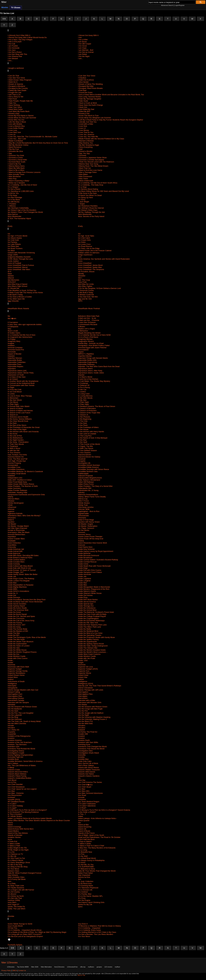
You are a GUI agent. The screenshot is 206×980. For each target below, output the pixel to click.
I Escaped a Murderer (16, 86)
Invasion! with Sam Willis (88, 742)
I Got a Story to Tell (15, 97)
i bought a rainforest (16, 68)
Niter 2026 (35, 967)
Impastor (11, 356)
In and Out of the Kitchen (88, 379)
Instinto (81, 679)
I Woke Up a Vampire (16, 183)
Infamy (10, 497)
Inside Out (12, 595)
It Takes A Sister (85, 844)
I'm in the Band (14, 200)
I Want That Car (84, 168)
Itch (80, 879)
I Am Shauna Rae (15, 56)
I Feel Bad (82, 90)
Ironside (81, 797)
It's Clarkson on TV (15, 854)
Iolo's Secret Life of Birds (88, 763)
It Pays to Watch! (85, 841)
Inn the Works (84, 530)
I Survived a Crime (15, 158)
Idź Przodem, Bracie (86, 272)
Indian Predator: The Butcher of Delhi (23, 486)
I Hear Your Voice (15, 107)
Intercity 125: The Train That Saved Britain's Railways (100, 686)
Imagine (11, 343)
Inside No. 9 (13, 593)
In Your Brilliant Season (87, 450)
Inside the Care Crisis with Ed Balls (92, 614)
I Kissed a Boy (14, 113)
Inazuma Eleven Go (16, 457)
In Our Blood (13, 402)
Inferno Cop (83, 499)
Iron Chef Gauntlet (15, 784)
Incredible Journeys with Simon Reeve (94, 469)
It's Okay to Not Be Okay (18, 867)
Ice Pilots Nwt (13, 246)
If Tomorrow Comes (86, 290)
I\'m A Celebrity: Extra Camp (89, 930)
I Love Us (12, 134)
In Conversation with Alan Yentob (21, 385)
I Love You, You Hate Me (88, 137)
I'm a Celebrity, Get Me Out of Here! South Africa (98, 183)
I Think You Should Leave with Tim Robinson (96, 162)
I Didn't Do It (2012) (86, 80)
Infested (11, 501)
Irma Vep (82, 780)
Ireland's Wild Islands (87, 772)
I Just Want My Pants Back (19, 111)
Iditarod (11, 278)
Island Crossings (14, 827)
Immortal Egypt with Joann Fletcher (92, 348)
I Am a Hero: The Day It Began (20, 40)
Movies (5, 7)
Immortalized (83, 350)
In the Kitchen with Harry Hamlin (91, 432)
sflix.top (83, 967)
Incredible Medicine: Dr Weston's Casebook (25, 471)
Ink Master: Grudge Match (18, 526)
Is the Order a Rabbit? (87, 812)
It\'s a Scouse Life (85, 890)
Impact (81, 352)
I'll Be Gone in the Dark (87, 193)
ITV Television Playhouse (88, 888)
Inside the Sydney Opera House (91, 644)
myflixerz (91, 967)
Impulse (81, 375)
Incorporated (13, 465)
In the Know (13, 434)
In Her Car (82, 390)
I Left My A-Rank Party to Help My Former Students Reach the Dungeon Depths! (111, 120)
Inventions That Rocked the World (21, 749)
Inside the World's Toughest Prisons (22, 652)
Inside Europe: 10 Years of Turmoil (22, 570)
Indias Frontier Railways (17, 490)
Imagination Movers (86, 341)
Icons (80, 261)
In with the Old (14, 450)
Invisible (81, 757)
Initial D (11, 520)
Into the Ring (13, 717)
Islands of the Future (86, 833)
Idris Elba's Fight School (17, 286)
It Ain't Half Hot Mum (86, 839)
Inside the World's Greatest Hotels (92, 650)
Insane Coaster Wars (16, 539)
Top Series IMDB (23, 967)
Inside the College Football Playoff (92, 616)
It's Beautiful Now (85, 852)
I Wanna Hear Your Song (88, 164)
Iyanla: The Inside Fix (16, 907)
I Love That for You (86, 132)
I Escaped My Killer (86, 86)
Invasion (81, 736)
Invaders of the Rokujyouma (19, 736)
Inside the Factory (15, 623)
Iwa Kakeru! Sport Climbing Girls (91, 902)
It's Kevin (82, 862)
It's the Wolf (83, 856)
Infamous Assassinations (88, 495)
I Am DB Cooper (85, 44)
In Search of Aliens (15, 408)
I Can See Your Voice (87, 76)
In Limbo (11, 394)
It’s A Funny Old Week (17, 879)
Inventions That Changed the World (92, 747)
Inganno (11, 511)
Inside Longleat (84, 581)
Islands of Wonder (15, 835)
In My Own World (15, 400)
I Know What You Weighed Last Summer (95, 118)
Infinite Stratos (84, 503)
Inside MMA (13, 589)
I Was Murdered (14, 176)
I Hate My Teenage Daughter (90, 99)
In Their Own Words (16, 444)
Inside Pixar (83, 597)
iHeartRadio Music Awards (18, 308)
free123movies (59, 967)
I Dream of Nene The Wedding (90, 84)
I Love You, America (86, 134)
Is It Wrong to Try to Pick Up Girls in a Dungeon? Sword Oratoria (104, 810)
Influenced (12, 507)
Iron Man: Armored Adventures (90, 793)
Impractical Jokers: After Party (90, 371)
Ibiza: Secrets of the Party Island (91, 216)
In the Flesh (83, 425)
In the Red (82, 440)
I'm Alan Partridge (15, 197)
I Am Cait (11, 44)
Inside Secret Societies (17, 604)
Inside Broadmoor (85, 558)
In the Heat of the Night (17, 429)
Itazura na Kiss (84, 877)
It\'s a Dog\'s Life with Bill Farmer (21, 890)
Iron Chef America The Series (90, 782)
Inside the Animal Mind (87, 610)
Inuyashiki (12, 734)
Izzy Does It (83, 924)
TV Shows (16, 8)
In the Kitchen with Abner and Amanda (23, 432)
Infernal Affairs (14, 499)
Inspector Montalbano (16, 673)
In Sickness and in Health (18, 417)
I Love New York (14, 132)
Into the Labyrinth (15, 715)
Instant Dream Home (16, 675)
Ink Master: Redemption (88, 526)
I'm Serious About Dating (88, 189)
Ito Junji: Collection (86, 881)
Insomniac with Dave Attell (18, 667)
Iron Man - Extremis (16, 793)
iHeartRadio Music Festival (89, 308)
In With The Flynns (86, 448)
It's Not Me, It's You (86, 865)
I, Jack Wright (84, 202)
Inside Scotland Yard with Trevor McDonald (25, 602)
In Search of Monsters (87, 408)
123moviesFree (72, 967)
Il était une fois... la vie (87, 318)
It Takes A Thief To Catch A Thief (91, 846)
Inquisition (12, 537)
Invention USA (14, 747)
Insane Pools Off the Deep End (91, 539)
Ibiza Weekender (85, 214)
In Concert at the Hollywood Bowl (21, 383)
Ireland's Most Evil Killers (18, 772)
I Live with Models (15, 124)
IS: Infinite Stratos (15, 816)
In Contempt (83, 383)
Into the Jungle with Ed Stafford (91, 713)
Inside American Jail (16, 549)
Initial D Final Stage (86, 520)
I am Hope (82, 48)
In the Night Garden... (16, 440)
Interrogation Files (85, 694)
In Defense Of (84, 385)
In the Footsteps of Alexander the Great (24, 427)
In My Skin (82, 400)
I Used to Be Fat (14, 164)
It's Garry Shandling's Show (19, 862)
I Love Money (84, 130)
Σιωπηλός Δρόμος (15, 945)
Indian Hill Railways (86, 482)
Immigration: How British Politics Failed (94, 345)
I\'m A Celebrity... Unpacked (89, 928)
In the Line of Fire (15, 436)
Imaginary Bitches (85, 339)
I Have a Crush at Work (88, 103)
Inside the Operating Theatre (90, 635)
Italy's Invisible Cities (16, 877)
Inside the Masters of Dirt (18, 631)
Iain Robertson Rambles (88, 206)
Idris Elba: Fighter (85, 286)
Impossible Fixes (15, 364)
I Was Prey (12, 179)
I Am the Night (84, 56)
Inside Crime (83, 564)
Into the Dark (13, 711)
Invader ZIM (83, 734)
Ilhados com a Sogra (86, 329)
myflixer (117, 967)
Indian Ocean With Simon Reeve (21, 484)
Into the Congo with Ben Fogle (90, 709)
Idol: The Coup (84, 280)
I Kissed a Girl (84, 113)
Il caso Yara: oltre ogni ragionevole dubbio (25, 324)
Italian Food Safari (85, 873)
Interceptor (12, 686)
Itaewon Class (13, 871)
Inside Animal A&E (15, 551)
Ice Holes (82, 242)
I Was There (83, 179)
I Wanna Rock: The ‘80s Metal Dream (93, 166)
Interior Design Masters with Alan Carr (23, 690)
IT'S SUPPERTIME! (86, 867)
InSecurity (12, 547)
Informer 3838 (84, 509)
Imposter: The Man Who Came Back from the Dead (99, 366)
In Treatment (13, 446)
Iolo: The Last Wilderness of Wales (22, 765)
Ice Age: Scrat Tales (86, 236)
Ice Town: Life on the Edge (89, 248)
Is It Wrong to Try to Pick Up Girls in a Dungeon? (27, 810)
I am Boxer (82, 42)
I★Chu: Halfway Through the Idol (91, 212)
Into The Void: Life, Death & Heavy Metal (24, 721)
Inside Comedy (14, 564)
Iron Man (82, 789)
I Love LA (82, 128)
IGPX (80, 301)
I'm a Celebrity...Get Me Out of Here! (22, 185)
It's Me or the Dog (15, 865)
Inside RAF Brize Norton (88, 600)
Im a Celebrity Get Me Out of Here (22, 335)
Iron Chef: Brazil (85, 787)
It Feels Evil (12, 841)
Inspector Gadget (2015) (88, 669)
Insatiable (12, 541)
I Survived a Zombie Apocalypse (91, 160)
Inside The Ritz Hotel (16, 639)
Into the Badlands (15, 709)
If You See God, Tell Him (88, 297)
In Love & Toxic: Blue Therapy (20, 396)
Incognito (82, 461)
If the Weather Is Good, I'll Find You (22, 290)
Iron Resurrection (15, 795)
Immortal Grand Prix (16, 350)
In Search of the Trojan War (89, 413)
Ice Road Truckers (15, 248)
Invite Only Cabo (85, 761)
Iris (79, 778)
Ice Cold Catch (84, 238)
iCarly (10, 226)
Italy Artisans (13, 875)
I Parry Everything (85, 147)
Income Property (14, 463)
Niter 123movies (10, 963)
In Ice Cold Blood (15, 392)
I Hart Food (12, 99)
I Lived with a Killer (86, 124)
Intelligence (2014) (86, 684)
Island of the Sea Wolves (18, 833)
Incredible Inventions (16, 469)
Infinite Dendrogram (16, 503)
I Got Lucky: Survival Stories (89, 97)
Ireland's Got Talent (86, 774)
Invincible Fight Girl (15, 757)
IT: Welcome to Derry (87, 869)
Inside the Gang (14, 627)
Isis (79, 823)
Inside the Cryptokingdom (88, 618)
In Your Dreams (14, 453)
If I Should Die (13, 288)
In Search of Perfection (87, 411)
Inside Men (83, 585)
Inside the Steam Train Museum (21, 642)
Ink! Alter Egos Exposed (17, 528)
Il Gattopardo (13, 327)
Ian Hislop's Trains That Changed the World (25, 212)
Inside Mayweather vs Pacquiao (21, 585)
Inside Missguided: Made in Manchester (94, 587)
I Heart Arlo (83, 107)
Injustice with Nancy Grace (89, 522)
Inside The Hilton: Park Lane (90, 627)
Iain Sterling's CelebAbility (18, 208)
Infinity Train (83, 505)
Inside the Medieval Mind (88, 631)
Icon (80, 257)
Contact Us (22, 970)
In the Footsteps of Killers (88, 427)
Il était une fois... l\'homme (89, 320)
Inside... (11, 660)
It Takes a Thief (14, 846)
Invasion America (15, 740)
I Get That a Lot (14, 95)
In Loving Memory (85, 396)
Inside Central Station (16, 560)
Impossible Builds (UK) (87, 360)
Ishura (10, 823)
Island (10, 825)
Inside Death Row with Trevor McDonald (94, 566)
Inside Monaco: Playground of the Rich (94, 589)
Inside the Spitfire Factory (88, 639)
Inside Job (12, 576)
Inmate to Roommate (16, 530)
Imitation (11, 345)
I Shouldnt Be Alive (15, 151)
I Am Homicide (14, 48)
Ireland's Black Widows (17, 774)
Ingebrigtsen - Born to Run (89, 511)
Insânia (81, 541)
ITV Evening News (86, 886)
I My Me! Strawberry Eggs (89, 145)
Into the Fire (83, 711)
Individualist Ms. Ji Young (88, 490)
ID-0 (9, 272)
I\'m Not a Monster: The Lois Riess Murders (96, 934)
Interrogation (83, 692)
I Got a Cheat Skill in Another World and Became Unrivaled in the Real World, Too (111, 95)
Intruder (11, 726)
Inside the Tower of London (19, 646)
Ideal (10, 274)
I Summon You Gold (16, 155)
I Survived (82, 155)
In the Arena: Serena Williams (20, 419)
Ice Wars (11, 251)
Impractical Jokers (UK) (17, 371)
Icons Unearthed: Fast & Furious (21, 265)
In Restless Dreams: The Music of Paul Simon (97, 406)
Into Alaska (83, 705)
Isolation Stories (14, 837)
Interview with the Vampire (18, 702)
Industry (81, 492)
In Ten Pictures (84, 417)
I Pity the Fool (13, 149)
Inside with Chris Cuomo (18, 658)
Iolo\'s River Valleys (86, 765)
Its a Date (12, 883)
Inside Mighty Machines (17, 587)
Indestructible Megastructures (90, 478)
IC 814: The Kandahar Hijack (19, 218)
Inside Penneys (14, 597)
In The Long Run (85, 436)
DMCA (15, 970)
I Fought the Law (15, 92)
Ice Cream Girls (84, 240)
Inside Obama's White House (90, 593)
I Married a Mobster (86, 141)
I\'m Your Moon (84, 936)
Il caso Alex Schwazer (87, 322)
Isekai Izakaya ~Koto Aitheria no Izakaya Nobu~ (97, 818)
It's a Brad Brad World (87, 858)
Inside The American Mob (18, 610)
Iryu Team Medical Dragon (89, 802)
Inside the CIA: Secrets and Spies (21, 616)
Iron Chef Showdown (16, 787)
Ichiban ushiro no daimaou (89, 253)
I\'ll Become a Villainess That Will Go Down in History (99, 926)
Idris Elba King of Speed (17, 284)
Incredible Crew (14, 467)
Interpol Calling (14, 692)
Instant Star (83, 677)
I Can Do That (13, 76)
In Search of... (13, 415)
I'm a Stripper (13, 187)
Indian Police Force (86, 484)
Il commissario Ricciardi (88, 324)
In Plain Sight (83, 402)
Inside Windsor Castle (17, 656)
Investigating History (16, 751)
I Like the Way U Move (17, 122)
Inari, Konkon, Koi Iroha (17, 455)
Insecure (82, 545)
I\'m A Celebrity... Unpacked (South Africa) (25, 930)
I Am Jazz (12, 50)
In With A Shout (14, 448)
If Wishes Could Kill (86, 295)
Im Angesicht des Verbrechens (20, 337)
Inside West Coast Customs (89, 654)
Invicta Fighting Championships (20, 755)
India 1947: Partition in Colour (20, 480)
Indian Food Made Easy (17, 482)
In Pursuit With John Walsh (19, 406)
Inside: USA (83, 660)
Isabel (81, 816)
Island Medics (13, 831)
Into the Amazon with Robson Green (22, 707)
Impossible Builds (15, 360)
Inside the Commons (16, 618)
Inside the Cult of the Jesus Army (21, 621)
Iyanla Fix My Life (85, 904)
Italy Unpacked (84, 875)
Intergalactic (13, 688)
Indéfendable (83, 474)
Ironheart (11, 797)
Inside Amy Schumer (86, 549)
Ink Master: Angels (86, 524)
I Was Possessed (85, 176)
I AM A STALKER (15, 42)
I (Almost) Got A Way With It (19, 35)
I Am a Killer (83, 40)
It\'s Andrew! (83, 892)
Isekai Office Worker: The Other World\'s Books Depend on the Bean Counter (39, 820)
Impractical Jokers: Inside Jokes (91, 373)
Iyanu (80, 907)
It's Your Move (13, 869)
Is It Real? (82, 808)
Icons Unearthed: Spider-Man (90, 267)
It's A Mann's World (15, 860)
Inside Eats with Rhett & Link (19, 568)
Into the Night (83, 715)
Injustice (11, 522)
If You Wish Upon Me (16, 299)
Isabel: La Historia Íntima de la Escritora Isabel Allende (30, 818)
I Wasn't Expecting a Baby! (18, 181)
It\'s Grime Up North (16, 896)
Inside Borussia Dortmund (89, 555)
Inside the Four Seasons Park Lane (92, 625)
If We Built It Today (86, 293)
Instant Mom (13, 677)
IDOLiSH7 (12, 282)
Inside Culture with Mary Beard (20, 566)
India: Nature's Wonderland (89, 480)
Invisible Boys (13, 759)
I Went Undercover (86, 181)
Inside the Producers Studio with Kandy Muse (96, 637)
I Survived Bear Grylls (17, 162)
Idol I (80, 278)
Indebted (11, 476)
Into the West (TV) (85, 721)
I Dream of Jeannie (15, 84)
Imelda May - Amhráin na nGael (91, 343)
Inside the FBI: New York (88, 623)
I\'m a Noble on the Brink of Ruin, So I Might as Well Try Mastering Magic (37, 932)
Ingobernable (83, 513)
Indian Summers (14, 488)
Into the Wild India (85, 723)
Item (9, 881)
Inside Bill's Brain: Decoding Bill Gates (23, 555)
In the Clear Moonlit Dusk (18, 421)
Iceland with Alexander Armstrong (21, 253)
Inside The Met (14, 633)
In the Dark (12, 423)
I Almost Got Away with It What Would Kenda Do (27, 37)
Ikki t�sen (12, 318)
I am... (81, 58)
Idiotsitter (82, 276)
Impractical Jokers (85, 369)
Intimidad (11, 705)
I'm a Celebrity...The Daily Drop (91, 185)
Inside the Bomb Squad (17, 614)
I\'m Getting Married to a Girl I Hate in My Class (97, 932)
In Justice (82, 392)
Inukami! (81, 730)
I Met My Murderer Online (18, 145)
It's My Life (12, 856)
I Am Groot (82, 46)
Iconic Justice (13, 261)
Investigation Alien (85, 751)
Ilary (9, 329)
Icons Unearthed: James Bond (90, 265)
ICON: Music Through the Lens (20, 259)
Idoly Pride (82, 282)
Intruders (82, 726)
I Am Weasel (13, 58)
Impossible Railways (86, 364)
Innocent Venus (84, 534)
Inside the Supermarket (17, 644)
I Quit (80, 149)
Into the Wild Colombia (17, 723)
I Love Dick (83, 126)
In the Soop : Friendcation (18, 442)
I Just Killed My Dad (86, 109)
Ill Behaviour (83, 331)
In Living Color (84, 394)
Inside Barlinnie (84, 553)
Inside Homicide (85, 574)
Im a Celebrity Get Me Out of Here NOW (94, 335)
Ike (9, 316)
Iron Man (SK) (84, 791)
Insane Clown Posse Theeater (90, 537)
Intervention (83, 698)
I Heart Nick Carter (15, 109)
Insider (10, 663)
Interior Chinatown (85, 688)
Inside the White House (17, 650)
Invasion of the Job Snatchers (20, 742)
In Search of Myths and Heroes (20, 411)
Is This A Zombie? (15, 814)
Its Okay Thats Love (16, 886)
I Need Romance (15, 147)
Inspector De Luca (85, 667)
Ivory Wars (12, 902)
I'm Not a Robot (14, 189)
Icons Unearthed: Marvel (18, 267)
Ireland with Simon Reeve (88, 768)
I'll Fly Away (12, 195)
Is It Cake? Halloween (87, 804)
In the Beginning (85, 419)
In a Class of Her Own (17, 377)
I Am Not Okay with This (17, 54)
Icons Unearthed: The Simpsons (91, 269)
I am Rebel (82, 54)
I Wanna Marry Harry (16, 166)
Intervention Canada (16, 700)
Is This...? (82, 814)
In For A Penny (84, 387)
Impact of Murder (15, 354)
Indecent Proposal (85, 476)
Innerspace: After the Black (19, 532)
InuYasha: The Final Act (88, 732)
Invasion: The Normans (17, 744)
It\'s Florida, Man (85, 894)
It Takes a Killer (14, 844)
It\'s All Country (14, 892)
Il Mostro (82, 327)
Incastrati (82, 459)
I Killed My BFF (84, 111)
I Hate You (12, 103)
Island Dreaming (85, 827)
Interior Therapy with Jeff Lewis (91, 690)
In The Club (83, 421)
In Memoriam (13, 398)
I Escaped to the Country (18, 88)
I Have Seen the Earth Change (90, 105)
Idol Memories (13, 280)
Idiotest (11, 276)
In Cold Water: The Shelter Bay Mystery (94, 381)
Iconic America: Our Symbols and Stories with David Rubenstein (104, 259)
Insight (81, 663)
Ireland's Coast (14, 770)
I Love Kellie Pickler (16, 128)
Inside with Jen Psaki (87, 658)
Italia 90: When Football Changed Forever (25, 873)
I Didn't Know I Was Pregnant (20, 80)
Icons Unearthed (85, 263)
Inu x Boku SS (13, 730)
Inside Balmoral (14, 553)
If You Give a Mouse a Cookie (20, 297)
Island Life (82, 829)
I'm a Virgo (82, 187)
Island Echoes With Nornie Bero (21, 829)
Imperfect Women (15, 358)
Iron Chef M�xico (85, 785)
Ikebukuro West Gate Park (89, 316)
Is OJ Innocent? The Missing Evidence (23, 812)
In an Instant (13, 379)
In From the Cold (15, 390)
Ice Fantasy (12, 242)
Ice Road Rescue (85, 246)
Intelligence (83, 681)
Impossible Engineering (88, 362)
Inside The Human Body (17, 629)
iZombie (11, 916)
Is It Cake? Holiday (15, 806)
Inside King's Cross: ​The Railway (21, 579)
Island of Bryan (84, 831)
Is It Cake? (12, 804)
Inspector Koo (84, 671)
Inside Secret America (87, 602)
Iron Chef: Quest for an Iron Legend (22, 789)
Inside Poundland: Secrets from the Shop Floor (27, 600)
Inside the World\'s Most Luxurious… (93, 652)
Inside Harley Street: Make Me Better (23, 574)
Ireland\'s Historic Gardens (89, 776)
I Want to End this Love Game (90, 170)
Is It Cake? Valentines (87, 806)
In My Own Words (85, 398)
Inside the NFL (14, 635)
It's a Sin (11, 852)
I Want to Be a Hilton (16, 170)
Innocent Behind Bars (16, 534)
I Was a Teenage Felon (87, 172)
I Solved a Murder (85, 151)
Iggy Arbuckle (13, 301)
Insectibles (12, 545)
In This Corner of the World (89, 444)
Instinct (11, 679)
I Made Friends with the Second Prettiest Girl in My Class (101, 139)
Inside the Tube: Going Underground (93, 646)
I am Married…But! (86, 50)
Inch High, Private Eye (17, 461)
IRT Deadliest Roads (16, 802)
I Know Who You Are (16, 120)
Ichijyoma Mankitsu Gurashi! (19, 257)
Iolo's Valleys (13, 763)
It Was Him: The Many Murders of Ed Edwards (97, 848)
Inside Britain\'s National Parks (20, 558)
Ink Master (12, 524)
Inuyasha (11, 732)
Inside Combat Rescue (87, 562)
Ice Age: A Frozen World (17, 236)
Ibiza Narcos (13, 214)
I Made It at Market (15, 141)
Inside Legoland (85, 579)
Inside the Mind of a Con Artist (90, 633)
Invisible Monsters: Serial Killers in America (25, 761)
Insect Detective (14, 543)
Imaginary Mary (14, 341)
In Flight (11, 387)
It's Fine (81, 854)
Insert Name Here (85, 547)
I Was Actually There (16, 174)
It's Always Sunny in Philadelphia (91, 860)
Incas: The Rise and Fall (18, 459)
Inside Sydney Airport (16, 606)
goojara (99, 967)
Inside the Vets (14, 648)
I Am (80, 37)
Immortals (12, 352)
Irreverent (82, 799)
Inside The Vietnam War (88, 648)
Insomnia (11, 665)
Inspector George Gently (18, 671)
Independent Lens (15, 478)
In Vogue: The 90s (85, 446)
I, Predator (12, 204)
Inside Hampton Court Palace (90, 572)
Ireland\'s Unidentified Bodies (19, 778)
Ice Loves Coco (84, 244)
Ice (9, 234)
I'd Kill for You (13, 193)
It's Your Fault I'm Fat (16, 858)
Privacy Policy (6, 970)
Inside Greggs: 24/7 (16, 572)
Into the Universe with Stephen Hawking (94, 717)
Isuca (10, 839)
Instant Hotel (83, 675)
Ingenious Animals (15, 513)
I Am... (10, 61)
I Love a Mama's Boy (16, 126)
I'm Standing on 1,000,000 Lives (21, 191)
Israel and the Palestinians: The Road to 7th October (99, 837)
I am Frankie (13, 46)
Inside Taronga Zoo (86, 606)
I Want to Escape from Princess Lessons (24, 172)
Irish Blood (12, 780)
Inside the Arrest (14, 612)
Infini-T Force (83, 501)
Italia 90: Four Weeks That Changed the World (97, 871)
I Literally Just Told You (87, 122)
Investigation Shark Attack (89, 753)
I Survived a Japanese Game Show (92, 158)
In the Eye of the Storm (17, 425)
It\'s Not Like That (15, 898)
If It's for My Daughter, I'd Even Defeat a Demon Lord (99, 288)
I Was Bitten (83, 174)
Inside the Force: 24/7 (17, 625)
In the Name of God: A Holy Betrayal (93, 438)
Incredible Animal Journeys (89, 465)
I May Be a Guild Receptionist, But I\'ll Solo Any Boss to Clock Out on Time (38, 143)
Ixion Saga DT (13, 904)
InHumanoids (83, 516)
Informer (11, 509)
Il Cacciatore (13, 322)
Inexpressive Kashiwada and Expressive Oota (26, 495)
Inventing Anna (84, 744)
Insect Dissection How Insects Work (92, 543)
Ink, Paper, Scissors (86, 528)
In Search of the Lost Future (19, 413)
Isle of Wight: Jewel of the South (91, 835)
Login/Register (180, 5)
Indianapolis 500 (85, 488)
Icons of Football (14, 263)
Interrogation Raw (15, 696)
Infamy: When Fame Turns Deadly (92, 497)
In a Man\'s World (85, 377)
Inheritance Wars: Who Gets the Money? (24, 516)
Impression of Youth (16, 375)
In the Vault (83, 442)
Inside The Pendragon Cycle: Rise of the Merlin (27, 637)
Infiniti (10, 505)
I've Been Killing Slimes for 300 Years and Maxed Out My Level (103, 191)
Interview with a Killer (87, 700)
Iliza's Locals (13, 331)
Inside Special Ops (86, 604)
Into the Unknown (15, 719)
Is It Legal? (12, 808)
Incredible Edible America (88, 467)
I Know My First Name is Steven (21, 116)
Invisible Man (83, 759)
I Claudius (82, 78)
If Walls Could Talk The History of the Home (25, 293)
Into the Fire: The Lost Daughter (21, 713)
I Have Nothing (14, 105)
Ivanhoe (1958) (14, 900)
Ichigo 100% (13, 255)
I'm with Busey (14, 202)
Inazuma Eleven (85, 455)
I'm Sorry (82, 200)
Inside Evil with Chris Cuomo (90, 570)
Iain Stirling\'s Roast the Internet (91, 208)
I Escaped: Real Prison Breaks (90, 88)
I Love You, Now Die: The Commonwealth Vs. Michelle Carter (33, 137)
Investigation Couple (16, 753)
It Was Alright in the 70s (17, 848)
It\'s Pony (82, 898)
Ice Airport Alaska (15, 238)
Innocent (82, 532)
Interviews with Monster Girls (90, 702)
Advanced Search (167, 5)
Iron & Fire (12, 782)
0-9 (4, 19)
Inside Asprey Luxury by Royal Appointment (96, 551)
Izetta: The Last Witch (16, 909)
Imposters (12, 369)
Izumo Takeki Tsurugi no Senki (20, 924)
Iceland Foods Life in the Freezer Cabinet (95, 251)
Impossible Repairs (15, 366)
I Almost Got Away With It (88, 35)
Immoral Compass (15, 348)
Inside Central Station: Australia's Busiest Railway (98, 560)
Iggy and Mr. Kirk (85, 299)
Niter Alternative (46, 967)
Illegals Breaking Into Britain (89, 333)
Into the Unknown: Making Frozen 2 (92, 719)
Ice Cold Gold (13, 240)
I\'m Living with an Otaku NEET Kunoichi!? (25, 934)
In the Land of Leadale (87, 434)
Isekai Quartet (84, 820)
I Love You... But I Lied (17, 139)
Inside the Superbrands (87, 642)
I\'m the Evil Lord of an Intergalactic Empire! (25, 936)
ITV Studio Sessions (16, 888)
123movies (11, 967)
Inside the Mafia (85, 629)
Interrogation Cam (15, 694)
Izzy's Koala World (15, 926)
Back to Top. (81, 975)
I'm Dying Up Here (85, 197)
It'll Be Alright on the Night (18, 850)
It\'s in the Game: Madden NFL (90, 896)
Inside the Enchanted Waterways (91, 621)
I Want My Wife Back (16, 168)
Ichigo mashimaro (85, 255)
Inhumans (12, 518)
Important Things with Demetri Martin (93, 358)
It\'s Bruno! (12, 894)
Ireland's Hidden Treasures (89, 770)
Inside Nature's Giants (87, 591)
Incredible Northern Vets (88, 471)
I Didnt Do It (13, 82)
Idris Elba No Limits (86, 284)
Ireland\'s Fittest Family (17, 776)
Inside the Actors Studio (17, 608)
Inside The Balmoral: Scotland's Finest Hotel (96, 612)
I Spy (10, 153)
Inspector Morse (85, 673)
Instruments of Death (16, 681)
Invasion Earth (84, 740)
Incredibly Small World (17, 474)
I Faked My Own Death (17, 90)
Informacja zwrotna (86, 507)
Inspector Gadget (15, 669)
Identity (81, 274)
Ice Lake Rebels (14, 244)
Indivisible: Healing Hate (17, 492)
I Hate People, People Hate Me (20, 101)
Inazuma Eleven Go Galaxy (89, 457)
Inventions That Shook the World (91, 749)
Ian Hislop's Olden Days (88, 210)
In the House (83, 429)
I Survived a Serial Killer (17, 160)
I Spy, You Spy (84, 153)
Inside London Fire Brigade (19, 581)
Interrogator (83, 696)
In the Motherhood (15, 438)
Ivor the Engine (84, 900)
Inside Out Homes (85, 595)
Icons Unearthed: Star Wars (19, 269)
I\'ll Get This (12, 928)
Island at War (83, 825)
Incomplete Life (84, 463)
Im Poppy (12, 339)
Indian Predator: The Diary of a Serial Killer (95, 486)
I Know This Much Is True (88, 116)
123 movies (108, 967)
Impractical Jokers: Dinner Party (21, 373)
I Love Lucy (12, 130)
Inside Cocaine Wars (16, 562)
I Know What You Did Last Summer (22, 118)
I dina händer (83, 82)
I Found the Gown (85, 92)
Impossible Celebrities (17, 362)
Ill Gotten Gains (14, 333)
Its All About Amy (85, 883)
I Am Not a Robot (15, 52)
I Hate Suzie (83, 101)
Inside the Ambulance (87, 608)
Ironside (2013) (14, 799)
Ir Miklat (11, 768)
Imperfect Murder (85, 356)
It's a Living (83, 850)
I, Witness (12, 206)
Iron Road (82, 795)
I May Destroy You (85, 143)
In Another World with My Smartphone (23, 381)
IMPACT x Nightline (86, 354)
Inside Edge (83, 568)
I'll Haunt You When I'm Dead (90, 195)
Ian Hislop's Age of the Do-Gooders (22, 210)
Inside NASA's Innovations (18, 591)
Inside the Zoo (13, 654)
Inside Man (12, 583)
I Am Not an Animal (86, 52)
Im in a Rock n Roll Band (88, 337)
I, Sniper (81, 204)
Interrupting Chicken (16, 698)
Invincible (82, 755)
